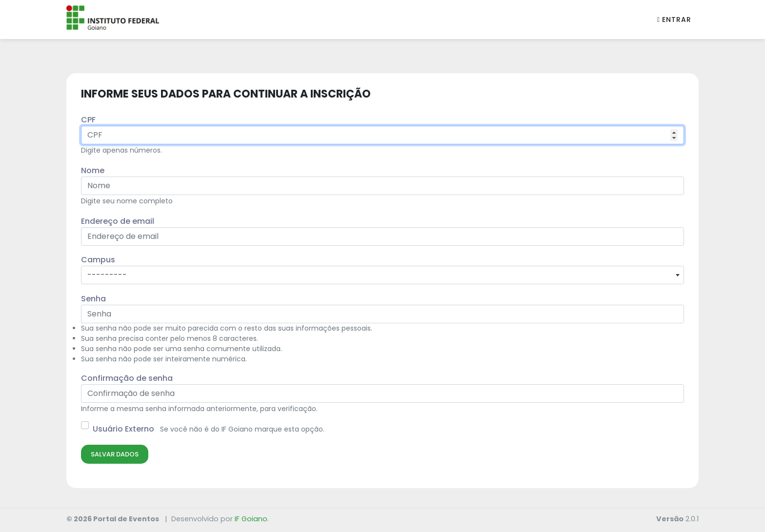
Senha (93, 299)
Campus (98, 260)
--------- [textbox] (107, 275)
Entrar (674, 20)
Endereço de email (118, 221)
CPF (88, 120)
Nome (93, 170)
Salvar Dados (115, 454)
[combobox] (382, 275)
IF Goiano (251, 519)
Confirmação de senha (127, 378)
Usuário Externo (123, 429)
